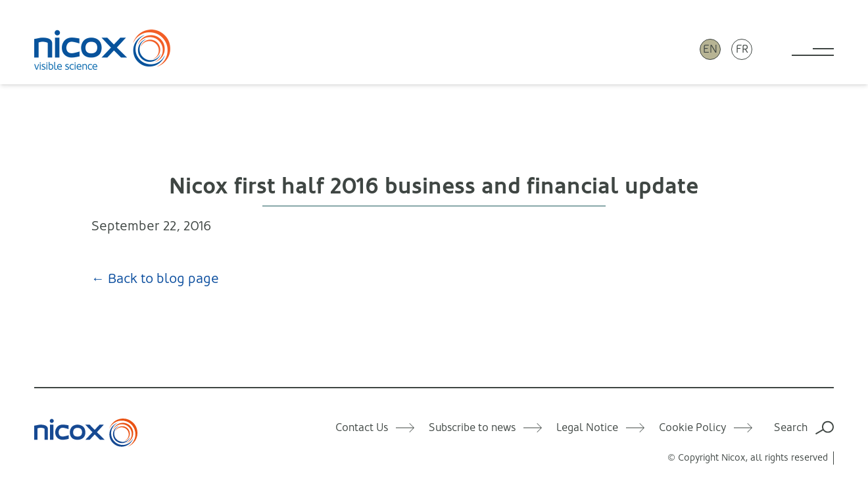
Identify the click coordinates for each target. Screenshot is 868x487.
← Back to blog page (155, 279)
